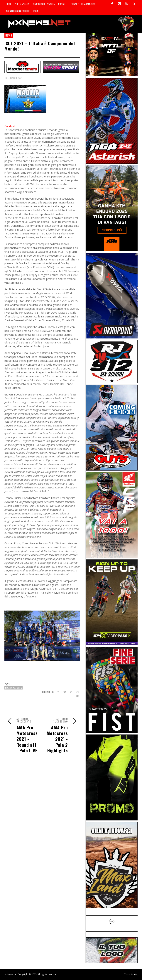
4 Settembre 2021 (13, 77)
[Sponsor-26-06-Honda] (112, 515)
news (9, 35)
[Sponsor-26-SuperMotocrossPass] (112, 602)
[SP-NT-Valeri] (61, 66)
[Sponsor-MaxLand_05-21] (112, 865)
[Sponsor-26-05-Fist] (112, 690)
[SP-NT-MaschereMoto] (23, 66)
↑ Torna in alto (130, 974)
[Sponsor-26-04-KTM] (112, 208)
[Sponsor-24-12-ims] (112, 777)
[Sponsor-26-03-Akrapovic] (112, 295)
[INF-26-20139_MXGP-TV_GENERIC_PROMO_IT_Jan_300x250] (112, 54)
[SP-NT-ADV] (112, 950)
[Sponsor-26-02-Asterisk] (112, 120)
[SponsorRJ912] (112, 361)
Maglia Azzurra (13, 688)
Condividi (10, 126)
